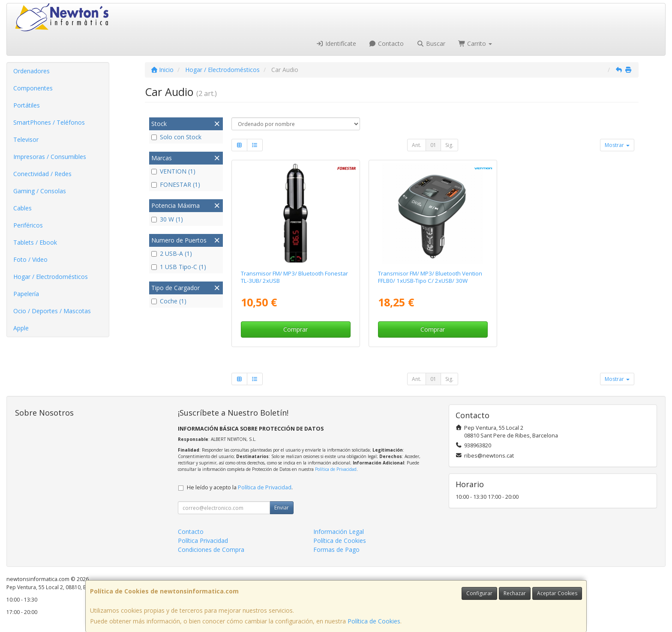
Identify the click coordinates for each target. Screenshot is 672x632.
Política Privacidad (203, 541)
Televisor (26, 139)
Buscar (431, 43)
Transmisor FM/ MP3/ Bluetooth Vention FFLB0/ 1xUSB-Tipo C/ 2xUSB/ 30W (430, 277)
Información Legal (339, 532)
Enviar (282, 508)
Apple (21, 328)
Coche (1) (169, 301)
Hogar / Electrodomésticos (51, 277)
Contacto (387, 43)
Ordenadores (31, 71)
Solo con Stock (176, 137)
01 (433, 145)
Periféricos (28, 225)
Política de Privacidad (336, 469)
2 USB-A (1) (172, 253)
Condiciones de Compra (211, 550)
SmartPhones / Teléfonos (49, 122)
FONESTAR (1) (176, 184)
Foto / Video (30, 259)
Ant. (417, 145)
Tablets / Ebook (35, 242)
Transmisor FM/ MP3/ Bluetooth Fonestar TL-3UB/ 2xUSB (294, 277)
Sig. (449, 145)
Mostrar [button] (617, 145)
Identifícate (336, 43)
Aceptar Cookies (557, 593)
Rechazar (515, 593)
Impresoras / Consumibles (50, 157)
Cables (22, 208)
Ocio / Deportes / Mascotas (52, 311)
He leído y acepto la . (240, 487)
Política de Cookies (374, 621)
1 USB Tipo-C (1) (179, 267)
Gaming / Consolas (40, 191)
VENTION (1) (173, 171)
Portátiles (27, 105)
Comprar (295, 329)
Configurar (479, 593)
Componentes (33, 88)
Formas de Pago (336, 550)
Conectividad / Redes (42, 174)
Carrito (475, 43)
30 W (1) (167, 219)
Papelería (26, 294)
